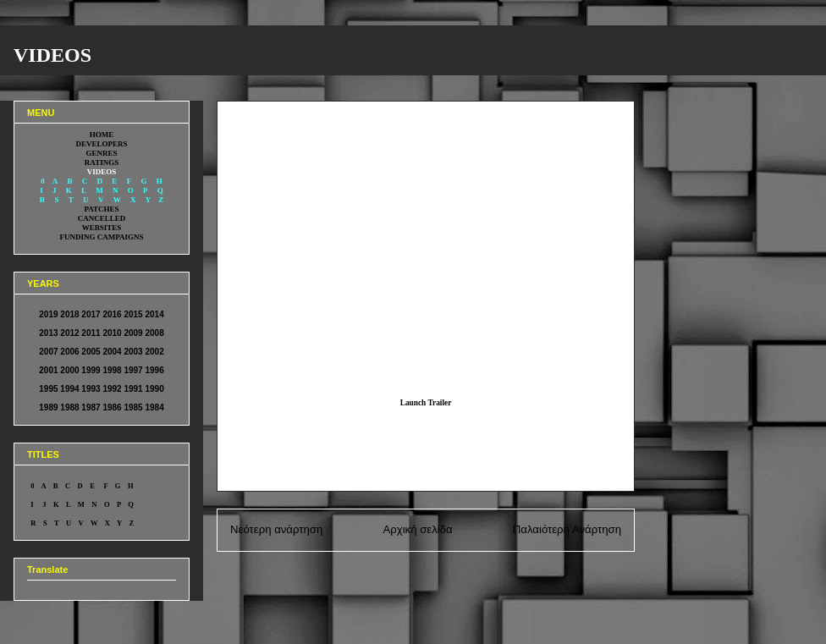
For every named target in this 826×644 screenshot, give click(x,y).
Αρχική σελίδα (417, 529)
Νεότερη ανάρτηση (276, 529)
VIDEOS (52, 55)
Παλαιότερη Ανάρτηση (567, 529)
